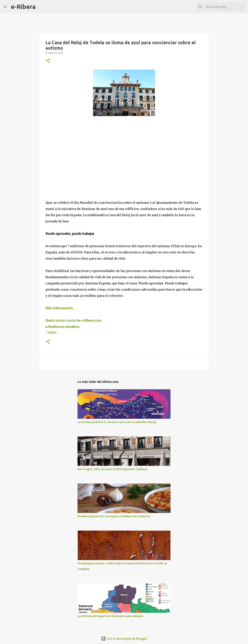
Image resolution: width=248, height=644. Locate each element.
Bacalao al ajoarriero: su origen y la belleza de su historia (114, 516)
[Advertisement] (75, 155)
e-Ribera (23, 7)
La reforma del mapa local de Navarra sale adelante (110, 616)
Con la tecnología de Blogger (124, 639)
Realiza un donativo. (64, 327)
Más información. (60, 308)
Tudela (52, 333)
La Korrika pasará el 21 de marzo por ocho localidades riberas (117, 422)
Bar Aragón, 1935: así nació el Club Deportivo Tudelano (113, 469)
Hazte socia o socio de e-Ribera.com (73, 320)
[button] (48, 61)
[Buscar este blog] (225, 7)
